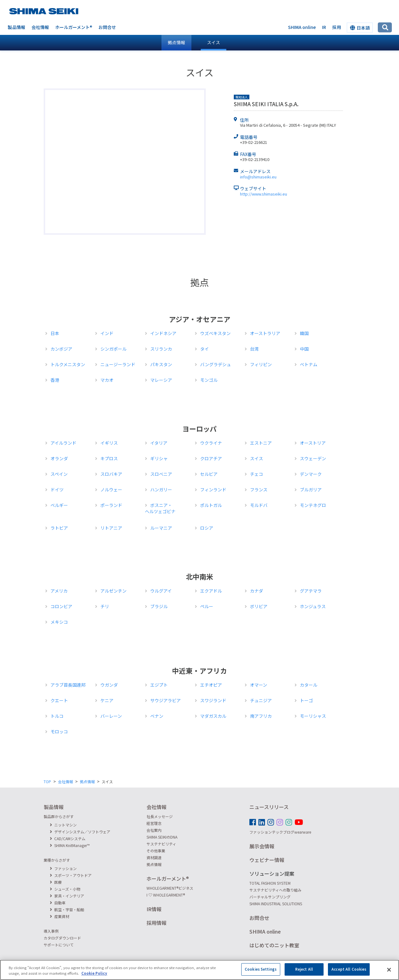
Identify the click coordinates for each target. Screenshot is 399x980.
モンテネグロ (313, 505)
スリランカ (161, 349)
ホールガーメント (74, 27)
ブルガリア (311, 490)
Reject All (304, 969)
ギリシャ (159, 458)
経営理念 (154, 823)
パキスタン (161, 364)
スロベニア (161, 474)
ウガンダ (109, 685)
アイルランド (63, 443)
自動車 (58, 903)
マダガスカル (213, 716)
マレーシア (161, 380)
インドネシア (163, 333)
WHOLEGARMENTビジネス (170, 888)
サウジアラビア (166, 700)
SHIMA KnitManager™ (70, 845)
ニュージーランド (118, 364)
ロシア (207, 528)
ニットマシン (63, 825)
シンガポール (113, 349)
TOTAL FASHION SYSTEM (270, 883)
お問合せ (107, 27)
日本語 (360, 28)
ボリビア (259, 606)
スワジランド (213, 700)
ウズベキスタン (215, 333)
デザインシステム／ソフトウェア (80, 832)
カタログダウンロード (62, 938)
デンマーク (311, 474)
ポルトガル (211, 505)
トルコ (57, 716)
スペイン (59, 474)
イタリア (159, 443)
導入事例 (51, 931)
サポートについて (59, 945)
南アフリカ (261, 716)
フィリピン (261, 364)
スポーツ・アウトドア (71, 875)
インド (107, 333)
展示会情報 (262, 846)
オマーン (259, 685)
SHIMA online (302, 27)
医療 (56, 882)
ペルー (207, 606)
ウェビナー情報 (267, 860)
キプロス (109, 458)
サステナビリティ (161, 844)
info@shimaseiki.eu (258, 177)
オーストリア (313, 443)
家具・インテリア (67, 896)
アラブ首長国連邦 (68, 685)
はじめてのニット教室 (274, 945)
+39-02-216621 (254, 142)
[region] (199, 970)
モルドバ (259, 505)
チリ (105, 606)
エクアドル (211, 591)
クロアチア (211, 458)
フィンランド (213, 490)
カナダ (257, 591)
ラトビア (59, 528)
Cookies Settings (261, 969)
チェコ (257, 474)
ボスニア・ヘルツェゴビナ (160, 508)
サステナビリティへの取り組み (275, 890)
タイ (204, 349)
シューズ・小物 (65, 889)
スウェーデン (313, 458)
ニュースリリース (269, 807)
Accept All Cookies (349, 969)
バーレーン (111, 716)
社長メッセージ (160, 816)
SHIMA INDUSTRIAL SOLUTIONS (276, 904)
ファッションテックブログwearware (280, 832)
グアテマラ (311, 591)
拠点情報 (87, 781)
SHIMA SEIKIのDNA (162, 837)
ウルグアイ (161, 591)
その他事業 (156, 851)
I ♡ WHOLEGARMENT (166, 895)
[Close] (389, 970)
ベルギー (59, 505)
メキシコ (59, 622)
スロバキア (111, 474)
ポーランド (111, 505)
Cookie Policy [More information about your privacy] (94, 973)
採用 (337, 27)
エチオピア (211, 685)
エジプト (159, 685)
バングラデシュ (216, 364)
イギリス (109, 443)
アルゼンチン (113, 591)
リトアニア (111, 528)
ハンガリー (161, 490)
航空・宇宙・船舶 (67, 909)
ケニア (107, 700)
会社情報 (40, 27)
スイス (214, 42)
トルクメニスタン (68, 364)
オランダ (59, 458)
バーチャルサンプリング (270, 897)
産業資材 (60, 916)
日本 (55, 333)
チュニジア (261, 700)
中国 (304, 349)
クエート (59, 700)
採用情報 (156, 923)
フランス (259, 490)
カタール (309, 685)
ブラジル (159, 606)
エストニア (261, 443)
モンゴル (209, 380)
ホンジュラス (313, 606)
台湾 (254, 349)
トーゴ (306, 700)
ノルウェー (111, 490)
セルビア (209, 474)
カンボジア (61, 349)
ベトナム (309, 364)
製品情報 (17, 27)
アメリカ (59, 591)
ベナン (157, 716)
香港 (55, 380)
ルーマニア (161, 528)
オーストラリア (265, 333)
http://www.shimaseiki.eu (264, 194)
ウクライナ (211, 443)
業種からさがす (57, 860)
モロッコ (59, 731)
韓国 (304, 333)
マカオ (107, 380)
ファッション (63, 868)
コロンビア (61, 606)
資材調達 (154, 857)
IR (324, 27)
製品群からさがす (59, 816)
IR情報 (154, 909)
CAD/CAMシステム (68, 838)
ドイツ (57, 490)
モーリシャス (313, 716)
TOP (47, 781)
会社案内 (154, 830)
